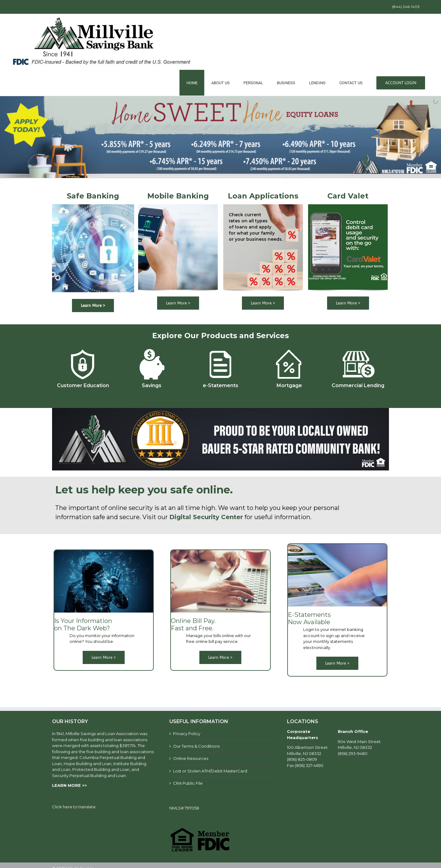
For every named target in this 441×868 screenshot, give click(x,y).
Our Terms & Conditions (196, 746)
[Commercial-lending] (358, 349)
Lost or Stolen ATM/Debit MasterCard (210, 771)
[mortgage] (289, 349)
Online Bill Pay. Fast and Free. (193, 625)
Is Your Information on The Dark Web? (83, 625)
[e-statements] (220, 349)
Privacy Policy (187, 734)
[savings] (152, 349)
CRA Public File (188, 783)
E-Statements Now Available (309, 618)
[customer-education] (83, 349)
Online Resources (191, 758)
